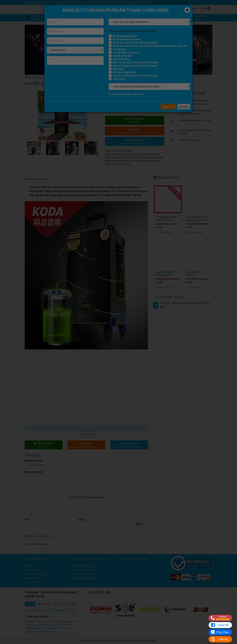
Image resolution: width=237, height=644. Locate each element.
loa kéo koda (129, 154)
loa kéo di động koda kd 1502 (120, 161)
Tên (27, 520)
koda (139, 154)
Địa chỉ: (29, 622)
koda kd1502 (118, 157)
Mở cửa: (30, 628)
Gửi (140, 524)
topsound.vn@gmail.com (45, 631)
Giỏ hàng (206, 8)
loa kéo (118, 154)
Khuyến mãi (143, 8)
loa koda (147, 154)
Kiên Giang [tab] (59, 610)
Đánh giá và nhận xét (39, 536)
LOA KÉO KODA (65, 77)
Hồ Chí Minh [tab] (44, 604)
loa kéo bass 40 (144, 161)
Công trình (180, 8)
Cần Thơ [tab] (46, 610)
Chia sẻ (193, 8)
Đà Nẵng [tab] (58, 604)
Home (28, 77)
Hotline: (53, 628)
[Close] (187, 10)
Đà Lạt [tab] (72, 610)
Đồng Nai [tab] (72, 604)
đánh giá (147, 82)
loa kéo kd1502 (133, 157)
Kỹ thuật (156, 8)
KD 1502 (126, 164)
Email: (29, 631)
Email (82, 520)
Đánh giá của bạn (34, 461)
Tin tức (168, 8)
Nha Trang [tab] (32, 610)
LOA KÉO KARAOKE (44, 77)
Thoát (184, 107)
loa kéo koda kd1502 (152, 157)
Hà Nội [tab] (30, 604)
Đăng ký (168, 107)
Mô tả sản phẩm (36, 179)
